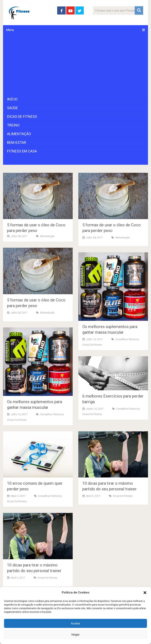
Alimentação (19, 134)
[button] (145, 593)
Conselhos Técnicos (127, 339)
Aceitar (76, 623)
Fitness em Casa (22, 151)
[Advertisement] (75, 65)
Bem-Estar (17, 142)
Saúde (12, 108)
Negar (76, 634)
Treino (13, 125)
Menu (10, 30)
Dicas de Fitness (22, 116)
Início (12, 99)
